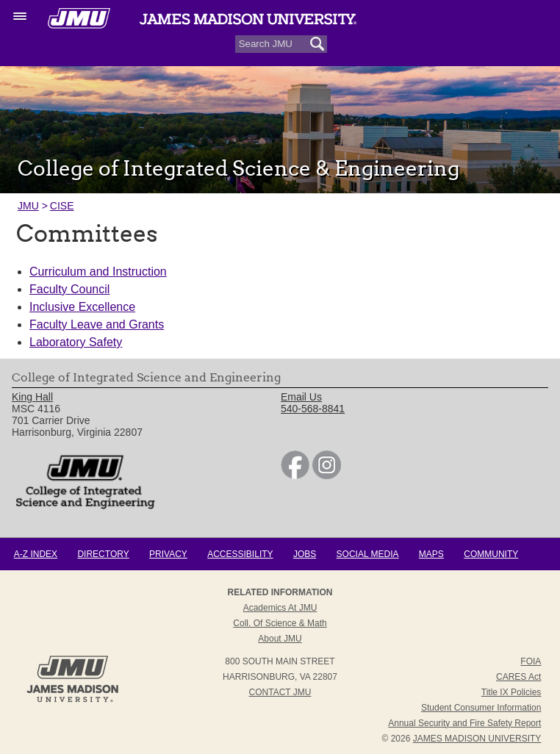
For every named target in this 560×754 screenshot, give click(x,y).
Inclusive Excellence (82, 307)
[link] (295, 475)
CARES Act (518, 677)
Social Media (368, 554)
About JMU (280, 639)
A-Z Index (36, 554)
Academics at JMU (280, 608)
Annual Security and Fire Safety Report (464, 723)
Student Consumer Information (481, 708)
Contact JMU (280, 692)
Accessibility (240, 554)
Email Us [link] (301, 397)
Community (491, 554)
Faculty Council (69, 289)
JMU (28, 206)
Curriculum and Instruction (98, 272)
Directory (103, 554)
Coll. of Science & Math (280, 623)
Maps (431, 554)
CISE (62, 206)
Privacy (168, 554)
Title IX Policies (511, 692)
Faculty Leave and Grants (97, 324)
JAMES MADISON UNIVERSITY (477, 739)
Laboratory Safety (76, 342)
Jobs (305, 554)
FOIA (531, 661)
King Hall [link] (32, 397)
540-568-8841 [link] (313, 409)
